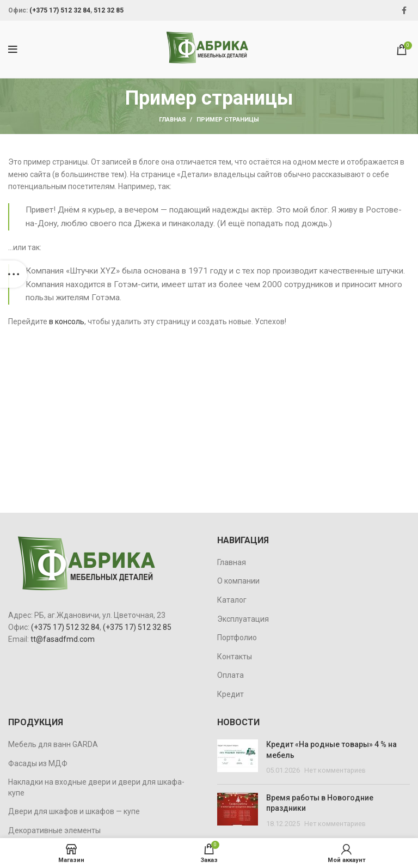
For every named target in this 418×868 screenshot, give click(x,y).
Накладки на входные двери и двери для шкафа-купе (96, 787)
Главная (172, 120)
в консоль (67, 321)
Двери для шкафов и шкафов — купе (74, 811)
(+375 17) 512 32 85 (137, 627)
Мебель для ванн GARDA (53, 744)
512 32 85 (109, 10)
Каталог (232, 600)
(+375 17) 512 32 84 (60, 10)
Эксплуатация (243, 619)
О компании (238, 581)
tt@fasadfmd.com (63, 639)
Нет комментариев (335, 770)
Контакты (235, 657)
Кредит (230, 694)
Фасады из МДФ (38, 763)
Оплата (230, 675)
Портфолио (237, 638)
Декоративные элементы (54, 830)
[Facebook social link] (404, 10)
